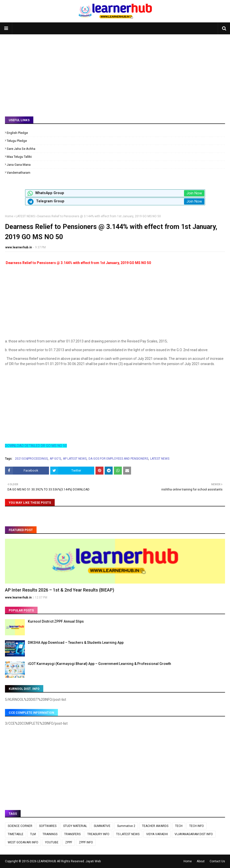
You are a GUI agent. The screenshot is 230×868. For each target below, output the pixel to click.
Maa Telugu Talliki (19, 157)
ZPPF (69, 842)
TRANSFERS (72, 834)
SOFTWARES (48, 826)
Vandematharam (19, 173)
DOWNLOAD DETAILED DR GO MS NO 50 (36, 446)
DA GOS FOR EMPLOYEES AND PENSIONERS (118, 459)
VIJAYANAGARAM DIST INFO (194, 834)
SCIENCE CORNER (20, 826)
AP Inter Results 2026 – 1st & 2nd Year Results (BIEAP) (60, 590)
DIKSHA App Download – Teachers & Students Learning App (76, 643)
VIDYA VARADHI (157, 834)
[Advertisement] (115, 72)
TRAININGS (50, 834)
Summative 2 (126, 826)
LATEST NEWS (25, 216)
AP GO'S (55, 459)
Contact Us (217, 861)
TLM (33, 834)
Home (9, 216)
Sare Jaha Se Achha (21, 149)
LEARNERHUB (47, 861)
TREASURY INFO (98, 834)
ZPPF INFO (86, 842)
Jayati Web (93, 861)
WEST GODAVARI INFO (23, 842)
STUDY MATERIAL (75, 826)
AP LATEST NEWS (75, 459)
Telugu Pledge (17, 141)
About (201, 861)
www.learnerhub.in (19, 247)
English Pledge (17, 133)
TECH (179, 826)
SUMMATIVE (102, 826)
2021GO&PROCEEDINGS (31, 459)
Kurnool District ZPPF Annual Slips (56, 621)
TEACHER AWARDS (155, 826)
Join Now (194, 193)
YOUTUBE (52, 842)
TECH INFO (197, 826)
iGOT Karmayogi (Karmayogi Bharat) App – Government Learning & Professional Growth (99, 664)
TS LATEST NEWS (128, 834)
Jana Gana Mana (19, 165)
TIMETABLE (16, 834)
